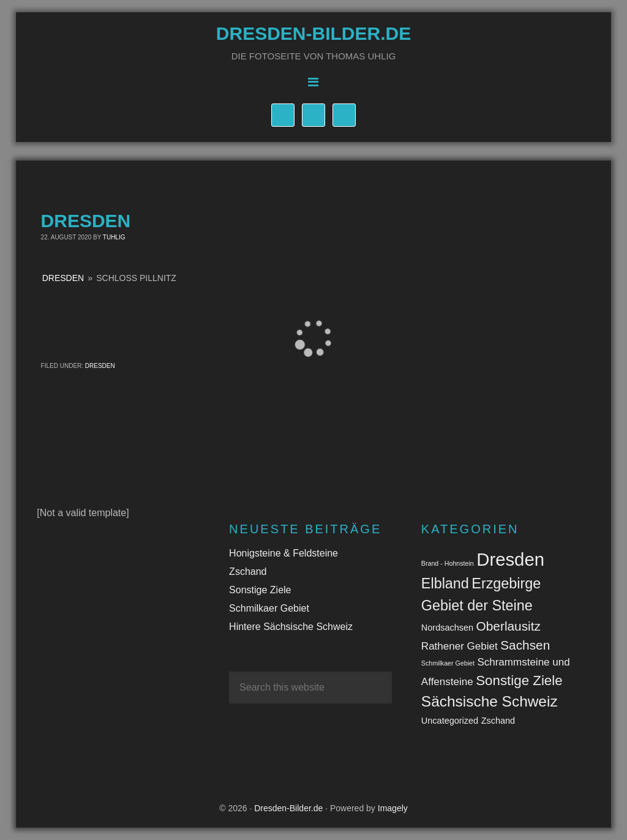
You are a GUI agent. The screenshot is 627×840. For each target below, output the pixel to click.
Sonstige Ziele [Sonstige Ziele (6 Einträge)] (519, 681)
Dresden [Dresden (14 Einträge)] (510, 559)
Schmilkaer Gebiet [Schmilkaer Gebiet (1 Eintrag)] (448, 663)
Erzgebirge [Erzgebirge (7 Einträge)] (506, 583)
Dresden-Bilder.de (313, 33)
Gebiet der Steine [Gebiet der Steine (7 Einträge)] (477, 606)
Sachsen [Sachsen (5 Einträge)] (525, 645)
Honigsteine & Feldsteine (283, 553)
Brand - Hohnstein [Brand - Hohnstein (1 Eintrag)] (448, 563)
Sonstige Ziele (260, 590)
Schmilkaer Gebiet (269, 608)
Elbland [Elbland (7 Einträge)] (445, 583)
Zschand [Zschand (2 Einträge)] (498, 721)
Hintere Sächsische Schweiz (291, 627)
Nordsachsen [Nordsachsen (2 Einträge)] (447, 628)
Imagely (393, 808)
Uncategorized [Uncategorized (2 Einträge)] (450, 721)
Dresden (63, 278)
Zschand (248, 572)
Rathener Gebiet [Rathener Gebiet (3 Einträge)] (460, 646)
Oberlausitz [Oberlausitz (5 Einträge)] (509, 626)
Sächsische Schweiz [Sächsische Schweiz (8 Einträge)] (490, 701)
